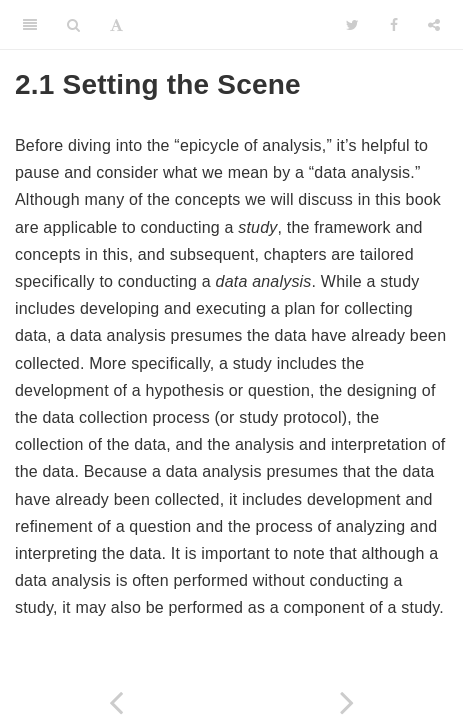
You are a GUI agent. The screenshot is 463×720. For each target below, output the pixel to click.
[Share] (434, 25)
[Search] (73, 25)
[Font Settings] (116, 25)
